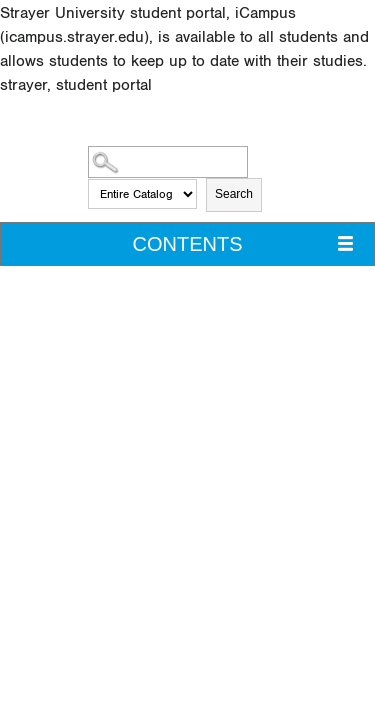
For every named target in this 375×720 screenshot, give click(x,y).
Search (234, 194)
